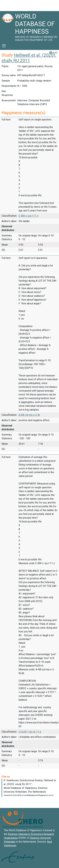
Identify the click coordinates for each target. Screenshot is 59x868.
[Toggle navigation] (4, 46)
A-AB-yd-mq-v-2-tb (29, 415)
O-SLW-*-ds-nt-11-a (30, 732)
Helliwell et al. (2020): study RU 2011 (29, 58)
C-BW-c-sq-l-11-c (28, 216)
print (53, 53)
